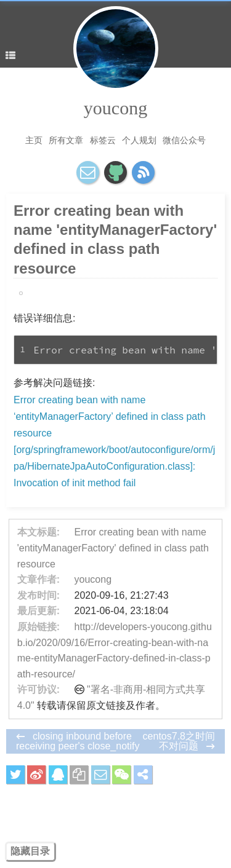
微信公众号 (184, 140)
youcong (115, 108)
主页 (34, 140)
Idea (32, 293)
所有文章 (66, 140)
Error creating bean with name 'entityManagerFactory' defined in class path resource (113, 548)
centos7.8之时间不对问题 (179, 741)
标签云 (103, 140)
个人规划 (139, 140)
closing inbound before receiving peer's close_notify (78, 741)
